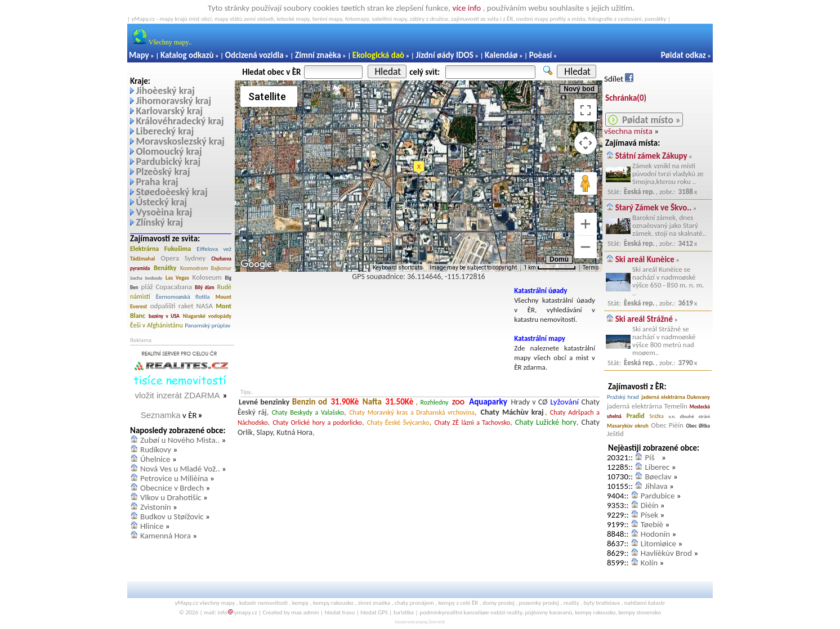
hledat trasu (340, 612)
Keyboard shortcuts (398, 268)
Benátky (165, 268)
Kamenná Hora (166, 536)
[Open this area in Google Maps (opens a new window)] (256, 264)
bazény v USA (164, 316)
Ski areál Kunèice (645, 259)
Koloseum (207, 277)
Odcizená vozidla (254, 55)
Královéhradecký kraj (180, 121)
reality (571, 603)
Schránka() (626, 98)
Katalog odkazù (187, 55)
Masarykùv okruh (628, 426)
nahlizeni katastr (645, 603)
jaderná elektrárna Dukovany (676, 397)
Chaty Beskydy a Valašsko (308, 412)
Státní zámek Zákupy (651, 156)
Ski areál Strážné (644, 319)
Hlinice (152, 526)
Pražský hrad (623, 397)
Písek (649, 515)
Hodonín (655, 534)
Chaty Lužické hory (546, 422)
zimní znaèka (374, 603)
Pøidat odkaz (683, 55)
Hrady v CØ (529, 402)
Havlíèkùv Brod (666, 553)
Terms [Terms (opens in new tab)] (591, 268)
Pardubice (658, 496)
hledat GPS (374, 612)
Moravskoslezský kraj (180, 141)
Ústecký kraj (161, 202)
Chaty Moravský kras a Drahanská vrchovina (412, 412)
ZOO (458, 402)
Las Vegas (177, 278)
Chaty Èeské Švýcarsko (398, 423)
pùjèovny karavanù (548, 612)
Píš (652, 457)
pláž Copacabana (167, 287)
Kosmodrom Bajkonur (206, 268)
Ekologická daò (378, 55)
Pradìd (636, 416)
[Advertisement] (373, 312)
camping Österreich (429, 622)
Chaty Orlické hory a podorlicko (317, 423)
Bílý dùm (205, 287)
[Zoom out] (586, 247)
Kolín (649, 563)
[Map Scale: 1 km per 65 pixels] (550, 268)
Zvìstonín (156, 507)
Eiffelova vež (214, 249)
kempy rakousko (333, 603)
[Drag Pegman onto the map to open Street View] (586, 183)
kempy (301, 603)
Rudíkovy (156, 450)
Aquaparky (488, 402)
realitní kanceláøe (467, 612)
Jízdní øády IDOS (444, 55)
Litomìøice (658, 543)
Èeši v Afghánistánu (157, 325)
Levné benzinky (264, 402)
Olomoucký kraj (169, 151)
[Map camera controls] (586, 143)
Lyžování (564, 402)
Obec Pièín (667, 425)
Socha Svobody (146, 278)
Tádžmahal (142, 259)
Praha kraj (157, 182)
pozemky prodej (539, 603)
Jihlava (656, 486)
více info (466, 8)
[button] (419, 168)
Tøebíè (652, 524)
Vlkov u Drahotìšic (171, 497)
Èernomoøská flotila (183, 297)
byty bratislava (602, 603)
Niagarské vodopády (207, 316)
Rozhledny (434, 402)
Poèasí (540, 55)
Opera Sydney (184, 258)
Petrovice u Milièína (174, 478)
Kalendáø (501, 55)
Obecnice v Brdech (172, 488)
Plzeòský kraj (163, 172)
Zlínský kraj (159, 222)
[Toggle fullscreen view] (586, 110)
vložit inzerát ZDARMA (178, 395)
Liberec (657, 467)
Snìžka (656, 416)
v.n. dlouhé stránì (689, 416)
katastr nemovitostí (263, 603)
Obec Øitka (698, 426)
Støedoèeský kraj (171, 192)
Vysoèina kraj (164, 212)
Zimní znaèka (318, 55)
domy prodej (499, 603)
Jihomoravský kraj (173, 101)
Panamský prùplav (207, 325)
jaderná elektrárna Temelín (647, 406)
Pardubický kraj (168, 161)
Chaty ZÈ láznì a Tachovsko (472, 423)
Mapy (139, 55)
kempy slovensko (640, 612)
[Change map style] (269, 96)
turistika (404, 612)
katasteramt (404, 622)
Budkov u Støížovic (172, 516)
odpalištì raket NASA (182, 306)
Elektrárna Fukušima (160, 249)
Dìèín (649, 505)
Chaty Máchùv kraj (512, 412)
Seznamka (161, 415)
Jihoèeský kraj (165, 91)
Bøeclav (658, 477)
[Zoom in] (586, 224)
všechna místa (628, 131)
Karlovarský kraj (169, 111)
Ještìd (615, 433)
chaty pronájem (414, 603)
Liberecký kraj (165, 131)
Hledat (388, 71)
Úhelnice (155, 459)
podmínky (432, 612)
